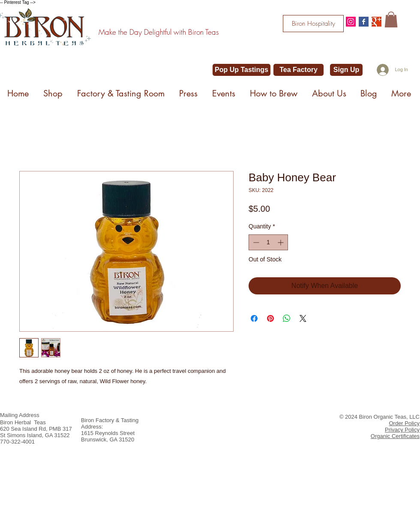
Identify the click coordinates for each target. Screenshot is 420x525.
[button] (391, 19)
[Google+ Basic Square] (376, 22)
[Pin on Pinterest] (270, 318)
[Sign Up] (346, 70)
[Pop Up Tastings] (241, 70)
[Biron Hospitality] (313, 24)
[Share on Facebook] (254, 318)
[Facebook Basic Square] (364, 22)
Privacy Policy (402, 430)
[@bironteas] (351, 22)
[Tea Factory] (298, 70)
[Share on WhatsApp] (287, 318)
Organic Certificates (395, 436)
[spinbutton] (268, 242)
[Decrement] (255, 242)
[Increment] (281, 242)
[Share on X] (303, 318)
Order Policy (404, 423)
